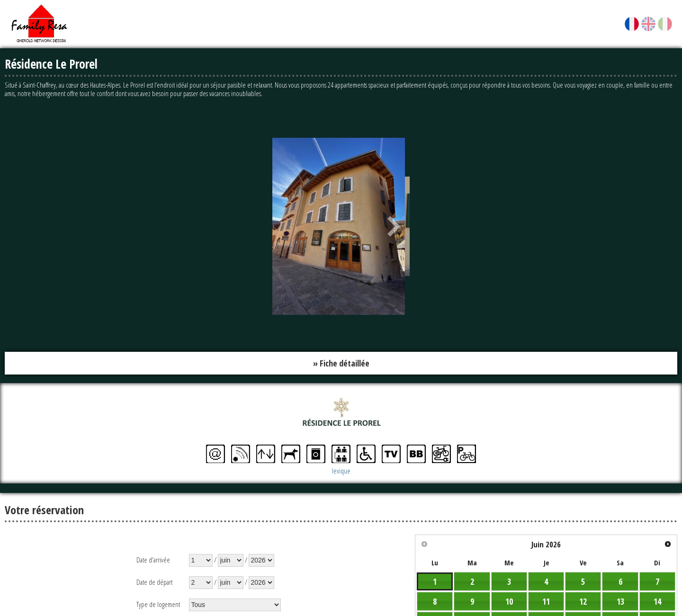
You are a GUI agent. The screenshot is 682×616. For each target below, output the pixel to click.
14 (657, 601)
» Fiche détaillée (341, 363)
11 (546, 601)
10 (509, 601)
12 (583, 601)
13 (620, 601)
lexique (341, 471)
